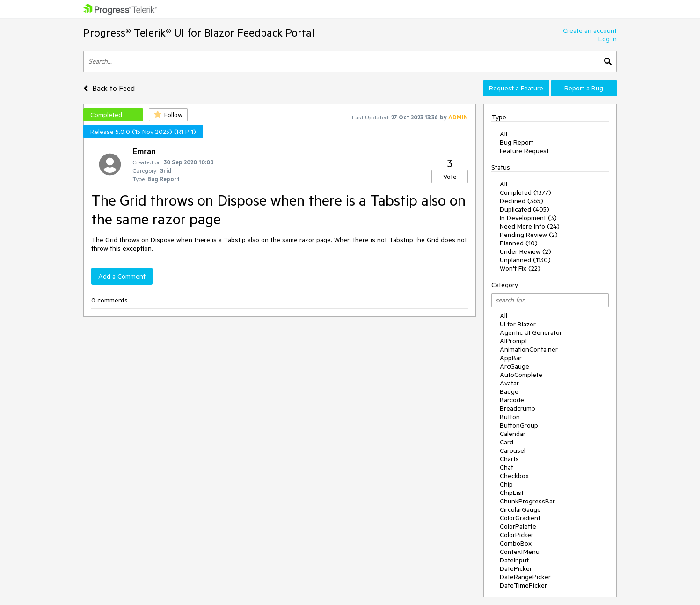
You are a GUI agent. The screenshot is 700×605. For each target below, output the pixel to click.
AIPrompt (514, 341)
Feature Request (524, 151)
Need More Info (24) (530, 226)
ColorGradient (520, 518)
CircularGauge (520, 509)
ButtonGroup (519, 425)
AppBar (511, 358)
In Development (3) (528, 218)
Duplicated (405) (525, 209)
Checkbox (514, 476)
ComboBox (516, 543)
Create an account (590, 30)
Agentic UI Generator (531, 332)
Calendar (513, 434)
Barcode (512, 400)
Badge (509, 391)
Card (507, 442)
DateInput (514, 560)
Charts (509, 459)
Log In (608, 39)
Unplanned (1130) (525, 260)
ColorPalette (518, 526)
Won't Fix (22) (520, 268)
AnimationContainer (529, 349)
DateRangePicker (525, 577)
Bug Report (517, 142)
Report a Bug (584, 88)
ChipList (512, 493)
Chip (506, 484)
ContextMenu (520, 552)
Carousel (513, 450)
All (503, 134)
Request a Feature (516, 88)
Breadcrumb (518, 408)
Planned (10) (519, 243)
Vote (450, 177)
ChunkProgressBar (527, 501)
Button (510, 417)
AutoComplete (521, 375)
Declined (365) (521, 201)
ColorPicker (517, 535)
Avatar (509, 383)
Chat (507, 467)
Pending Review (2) (529, 235)
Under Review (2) (525, 251)
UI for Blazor (518, 324)
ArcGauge (514, 366)
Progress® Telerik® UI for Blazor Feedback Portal (199, 33)
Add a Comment (122, 276)
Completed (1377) (525, 192)
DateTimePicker (523, 585)
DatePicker (516, 568)
